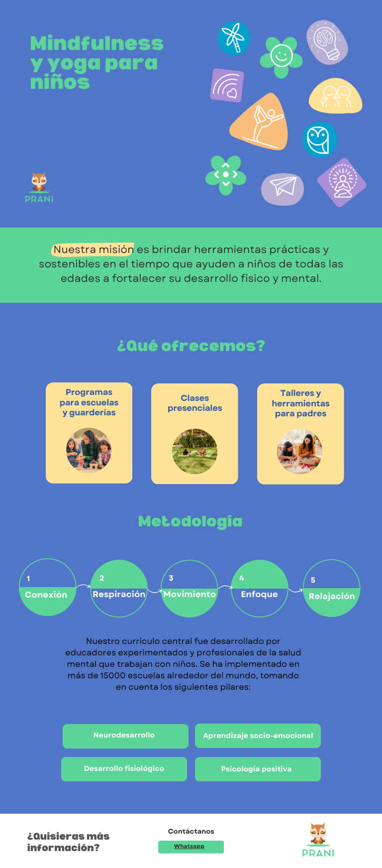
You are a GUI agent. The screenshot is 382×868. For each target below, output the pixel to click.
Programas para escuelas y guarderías (89, 402)
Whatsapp (189, 847)
